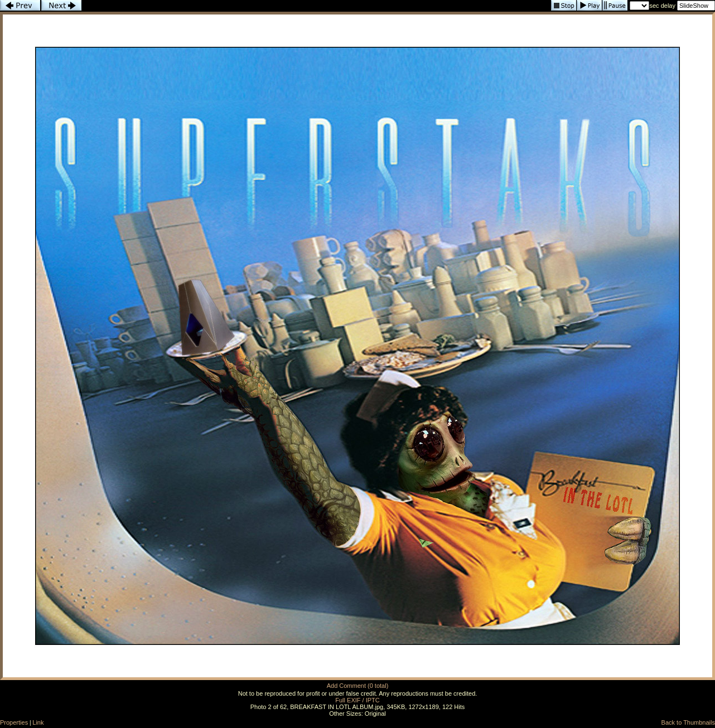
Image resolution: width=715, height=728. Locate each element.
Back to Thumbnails (688, 722)
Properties (14, 722)
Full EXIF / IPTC (357, 700)
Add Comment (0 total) (358, 686)
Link (38, 722)
